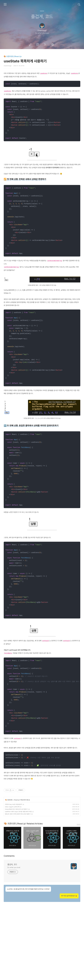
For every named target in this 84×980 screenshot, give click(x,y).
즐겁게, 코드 (42, 16)
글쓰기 (31, 45)
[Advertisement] (42, 89)
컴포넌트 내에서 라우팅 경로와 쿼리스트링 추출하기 (18, 881)
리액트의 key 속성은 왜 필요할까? (13, 872)
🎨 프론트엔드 (9, 867)
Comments (9, 923)
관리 (53, 45)
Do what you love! (14, 935)
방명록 (38, 45)
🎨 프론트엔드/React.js (13, 56)
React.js (17, 867)
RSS (46, 45)
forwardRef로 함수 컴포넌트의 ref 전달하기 (16, 876)
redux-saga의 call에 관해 (12, 874)
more (79, 891)
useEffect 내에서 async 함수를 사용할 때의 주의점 (18, 879)
